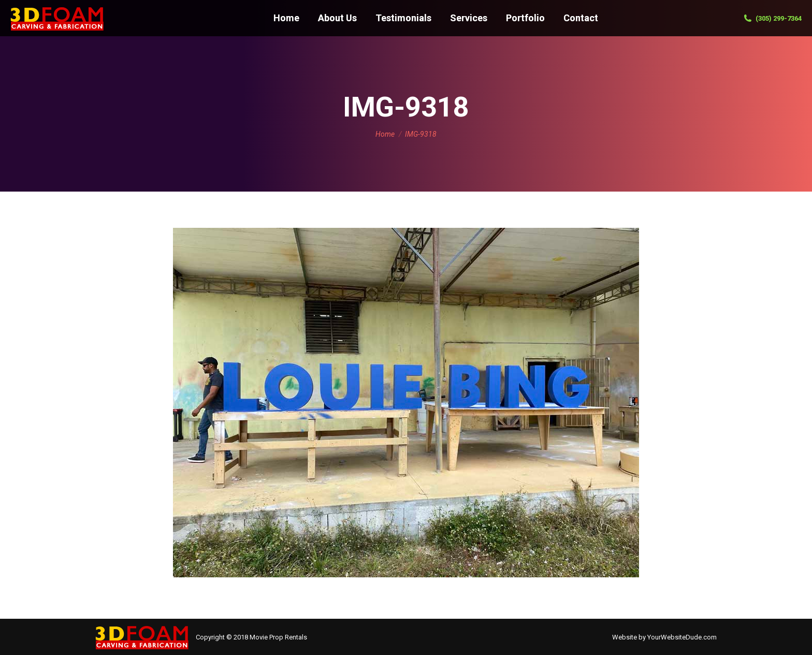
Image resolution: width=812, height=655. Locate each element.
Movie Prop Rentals (278, 637)
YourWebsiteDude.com (682, 637)
